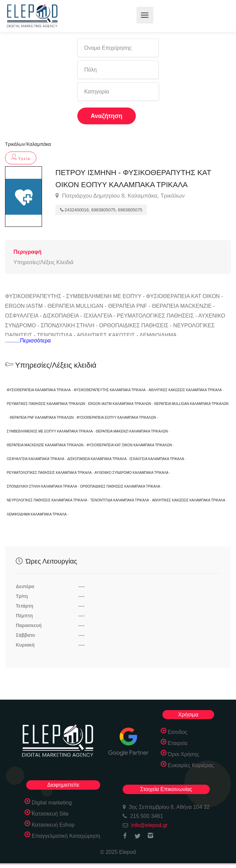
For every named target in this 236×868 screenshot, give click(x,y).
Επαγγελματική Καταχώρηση (66, 836)
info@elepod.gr (149, 825)
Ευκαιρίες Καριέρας (191, 765)
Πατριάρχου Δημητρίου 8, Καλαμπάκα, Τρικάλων (120, 196)
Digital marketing (52, 803)
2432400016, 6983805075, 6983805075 (101, 210)
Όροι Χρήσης (184, 754)
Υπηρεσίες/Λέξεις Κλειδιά (43, 262)
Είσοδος (178, 732)
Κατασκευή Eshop (53, 825)
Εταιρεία (178, 743)
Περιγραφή (27, 252)
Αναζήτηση (107, 116)
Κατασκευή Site (50, 814)
